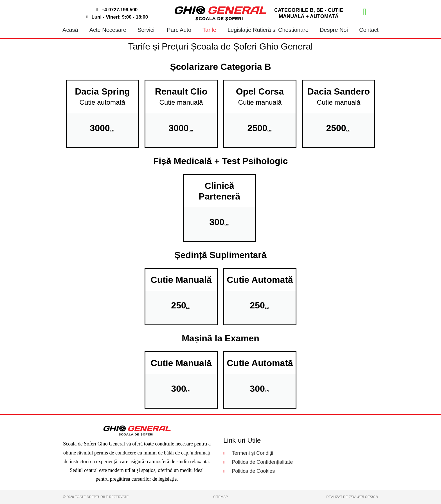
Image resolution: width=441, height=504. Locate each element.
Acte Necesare (108, 30)
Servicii (147, 30)
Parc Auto (179, 30)
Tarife (209, 30)
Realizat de (352, 497)
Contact (369, 30)
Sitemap (221, 497)
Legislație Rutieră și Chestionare (268, 30)
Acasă (70, 30)
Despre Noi (334, 30)
